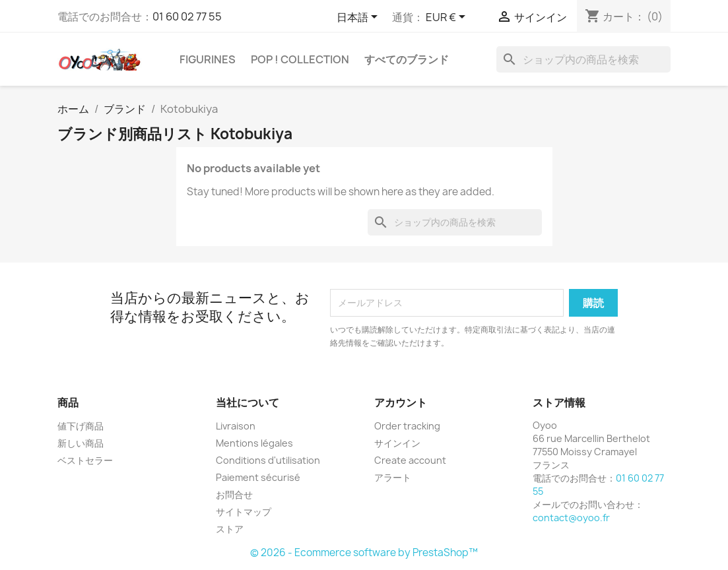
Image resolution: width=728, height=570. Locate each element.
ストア (230, 529)
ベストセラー (85, 460)
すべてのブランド (407, 59)
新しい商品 (81, 443)
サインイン (397, 443)
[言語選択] (359, 18)
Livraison (236, 426)
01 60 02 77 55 (187, 16)
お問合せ (234, 494)
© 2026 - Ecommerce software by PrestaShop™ (364, 553)
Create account (410, 460)
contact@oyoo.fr (571, 518)
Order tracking (407, 426)
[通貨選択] (448, 18)
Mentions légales (254, 443)
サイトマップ (244, 512)
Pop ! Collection (300, 59)
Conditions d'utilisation (268, 460)
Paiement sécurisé (258, 477)
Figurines (208, 59)
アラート (393, 477)
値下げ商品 (81, 426)
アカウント (401, 402)
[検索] (583, 59)
